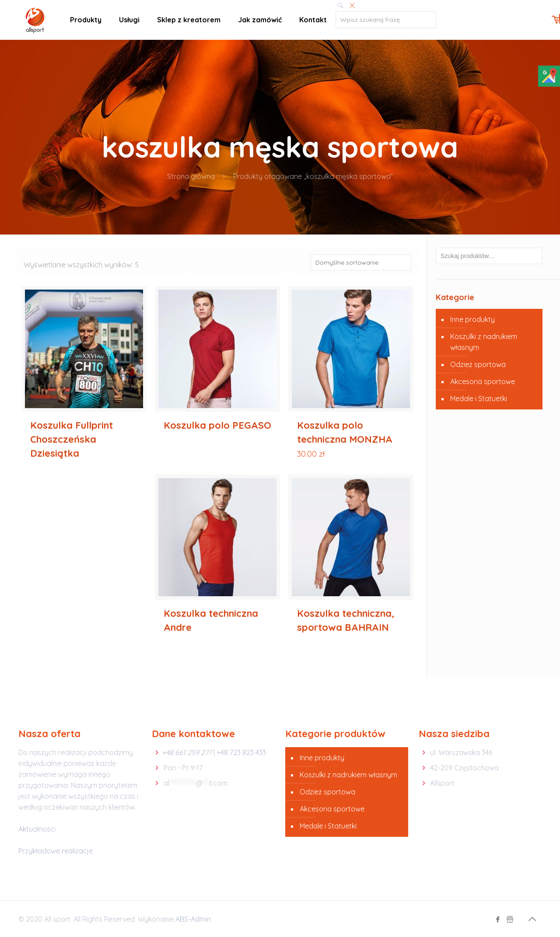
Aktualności (37, 829)
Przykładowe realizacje (56, 851)
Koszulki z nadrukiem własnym (484, 342)
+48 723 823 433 (241, 752)
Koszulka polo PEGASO (217, 425)
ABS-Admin (193, 919)
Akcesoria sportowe (483, 381)
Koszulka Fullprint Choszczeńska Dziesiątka (72, 439)
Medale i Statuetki (479, 399)
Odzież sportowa (478, 364)
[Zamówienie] (361, 262)
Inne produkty (472, 319)
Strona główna (191, 176)
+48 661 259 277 (187, 752)
